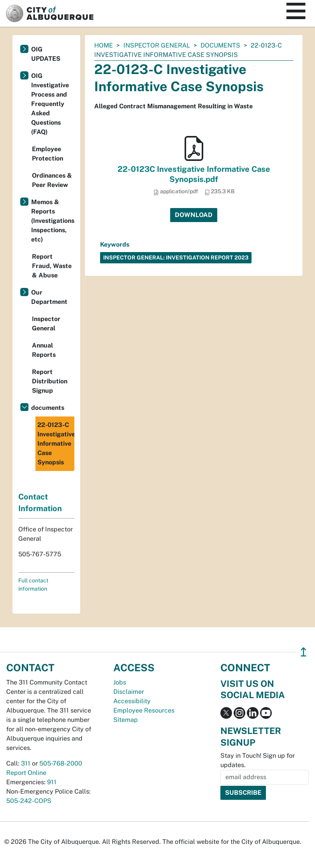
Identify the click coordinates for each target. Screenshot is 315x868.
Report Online (26, 773)
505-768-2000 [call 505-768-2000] (61, 763)
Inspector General (157, 45)
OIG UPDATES (46, 54)
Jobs (120, 682)
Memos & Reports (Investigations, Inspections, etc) (53, 221)
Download (194, 215)
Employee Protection (48, 154)
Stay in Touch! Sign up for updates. (258, 760)
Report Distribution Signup (50, 381)
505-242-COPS (29, 801)
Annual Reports (44, 350)
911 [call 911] (52, 782)
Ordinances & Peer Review (52, 180)
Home (104, 45)
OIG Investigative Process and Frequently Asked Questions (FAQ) (50, 104)
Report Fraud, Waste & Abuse (52, 266)
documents (220, 45)
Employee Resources (144, 710)
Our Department (49, 297)
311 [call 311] (26, 763)
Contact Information (40, 503)
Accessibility (132, 701)
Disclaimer (129, 692)
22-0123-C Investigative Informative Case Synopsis (56, 444)
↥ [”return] (304, 652)
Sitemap (126, 720)
